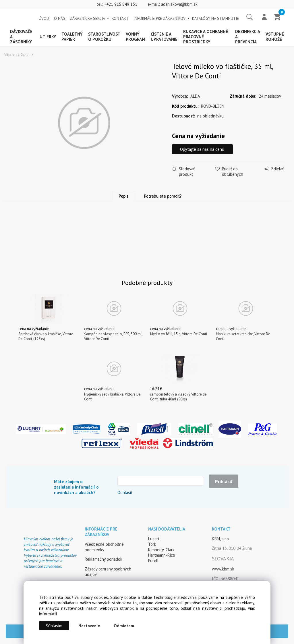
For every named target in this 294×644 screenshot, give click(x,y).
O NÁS (60, 18)
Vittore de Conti (16, 54)
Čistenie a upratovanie (164, 37)
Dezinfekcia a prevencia (247, 37)
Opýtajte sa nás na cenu (203, 149)
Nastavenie (89, 626)
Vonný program (136, 37)
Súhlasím (54, 626)
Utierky (48, 37)
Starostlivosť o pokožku (104, 37)
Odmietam (124, 626)
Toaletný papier (72, 37)
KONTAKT (120, 18)
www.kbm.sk (223, 569)
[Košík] (278, 18)
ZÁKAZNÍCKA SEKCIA (88, 18)
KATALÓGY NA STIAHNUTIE (215, 18)
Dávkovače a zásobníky (21, 37)
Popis (124, 196)
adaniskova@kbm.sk (179, 4)
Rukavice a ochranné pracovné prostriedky (206, 37)
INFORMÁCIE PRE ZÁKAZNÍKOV (159, 18)
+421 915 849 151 (121, 4)
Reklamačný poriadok (104, 559)
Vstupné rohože (275, 37)
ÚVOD (44, 18)
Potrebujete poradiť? (163, 196)
